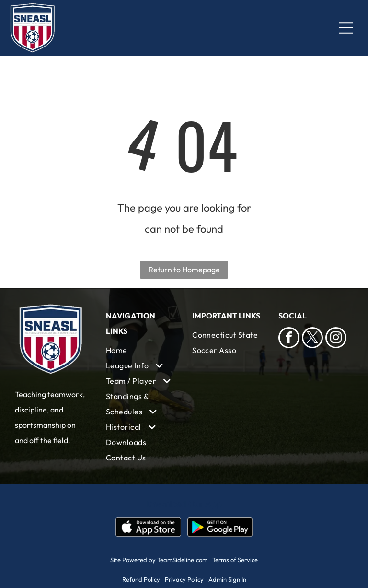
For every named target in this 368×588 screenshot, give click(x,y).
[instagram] (336, 339)
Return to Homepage (184, 270)
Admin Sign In (227, 579)
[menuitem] (141, 350)
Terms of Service (235, 560)
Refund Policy (141, 579)
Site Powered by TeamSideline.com (159, 560)
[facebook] (289, 339)
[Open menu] (346, 28)
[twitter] (312, 339)
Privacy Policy (184, 579)
